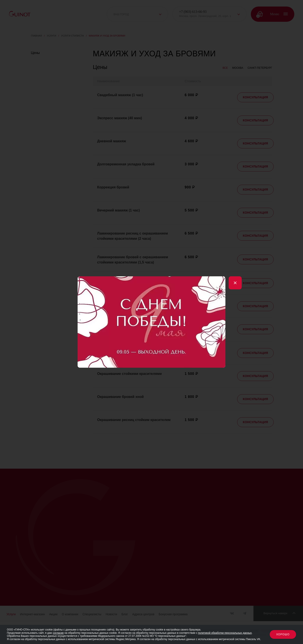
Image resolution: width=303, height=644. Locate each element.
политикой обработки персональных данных (225, 633)
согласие (58, 633)
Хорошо (283, 634)
